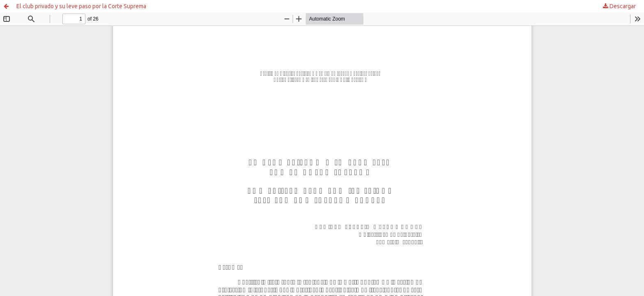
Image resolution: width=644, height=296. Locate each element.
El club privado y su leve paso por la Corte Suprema (81, 6)
